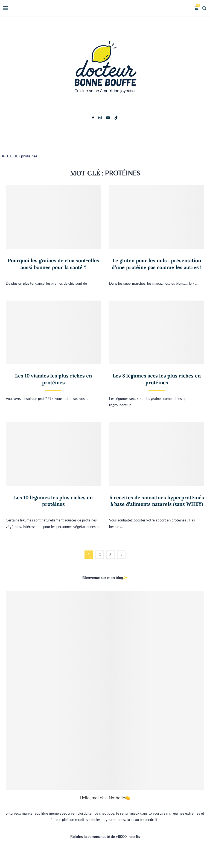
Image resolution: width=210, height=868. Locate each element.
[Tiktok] (116, 118)
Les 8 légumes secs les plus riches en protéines (157, 379)
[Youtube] (108, 118)
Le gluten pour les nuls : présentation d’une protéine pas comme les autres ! (157, 264)
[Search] (204, 8)
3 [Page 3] (110, 555)
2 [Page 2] (100, 555)
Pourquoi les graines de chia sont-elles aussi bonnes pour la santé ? (53, 264)
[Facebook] (93, 118)
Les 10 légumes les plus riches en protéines (53, 501)
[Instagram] (100, 118)
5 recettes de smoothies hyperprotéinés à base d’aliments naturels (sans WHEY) (157, 501)
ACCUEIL (10, 156)
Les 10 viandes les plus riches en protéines (53, 379)
